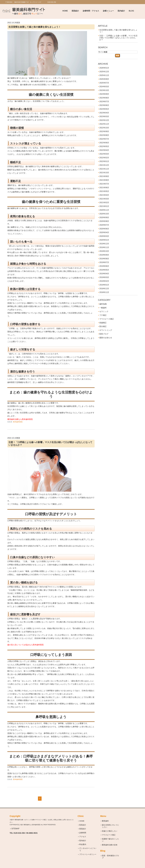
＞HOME (82, 821)
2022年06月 (104, 143)
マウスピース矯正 (107, 319)
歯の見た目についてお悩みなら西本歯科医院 (25, 645)
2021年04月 (104, 195)
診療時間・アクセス (91, 11)
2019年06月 (104, 266)
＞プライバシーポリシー (88, 854)
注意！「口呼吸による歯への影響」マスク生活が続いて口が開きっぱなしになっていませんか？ (118, 38)
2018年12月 (104, 289)
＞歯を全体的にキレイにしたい (111, 826)
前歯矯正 (103, 323)
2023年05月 (104, 109)
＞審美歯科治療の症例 (110, 845)
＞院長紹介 (83, 825)
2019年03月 (104, 277)
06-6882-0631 (32, 833)
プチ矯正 (103, 315)
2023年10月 (104, 90)
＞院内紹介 (83, 841)
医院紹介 (75, 11)
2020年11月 (104, 210)
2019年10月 (104, 251)
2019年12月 (104, 244)
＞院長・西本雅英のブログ (111, 857)
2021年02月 (104, 203)
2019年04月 (104, 274)
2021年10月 (104, 173)
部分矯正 (103, 326)
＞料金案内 (83, 844)
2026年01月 (104, 68)
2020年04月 (104, 232)
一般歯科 (103, 308)
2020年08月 (104, 221)
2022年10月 (104, 128)
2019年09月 (104, 255)
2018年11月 (104, 292)
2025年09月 (104, 79)
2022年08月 (104, 135)
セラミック (104, 311)
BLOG (131, 11)
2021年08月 (104, 180)
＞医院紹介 (83, 829)
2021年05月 (104, 191)
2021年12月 (104, 165)
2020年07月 (104, 225)
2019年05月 (104, 270)
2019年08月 (104, 259)
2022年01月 (104, 161)
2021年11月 (104, 169)
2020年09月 (104, 217)
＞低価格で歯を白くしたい (111, 840)
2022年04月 (104, 150)
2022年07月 (104, 139)
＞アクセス (83, 837)
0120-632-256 (19, 833)
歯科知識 (103, 304)
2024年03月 (104, 87)
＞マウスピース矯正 (109, 835)
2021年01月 (104, 206)
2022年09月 (104, 131)
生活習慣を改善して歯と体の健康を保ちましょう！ (35, 27)
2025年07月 (104, 83)
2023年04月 (104, 113)
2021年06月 (104, 188)
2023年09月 (104, 94)
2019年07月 (104, 262)
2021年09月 (104, 176)
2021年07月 (104, 184)
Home (65, 11)
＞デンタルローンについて (88, 849)
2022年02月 (104, 158)
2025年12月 (104, 72)
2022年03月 (104, 154)
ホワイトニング (106, 330)
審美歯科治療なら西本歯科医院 (20, 419)
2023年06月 (104, 105)
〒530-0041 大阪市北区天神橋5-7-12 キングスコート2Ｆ (23, 2)
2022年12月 (104, 120)
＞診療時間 (83, 833)
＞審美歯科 (105, 821)
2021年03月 (104, 199)
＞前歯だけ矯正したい (110, 831)
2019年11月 (104, 247)
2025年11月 (104, 75)
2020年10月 (104, 214)
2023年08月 (104, 98)
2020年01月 (104, 240)
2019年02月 (104, 281)
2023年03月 (104, 116)
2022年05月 (104, 146)
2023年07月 (104, 102)
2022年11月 (104, 124)
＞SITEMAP (14, 829)
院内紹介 (121, 11)
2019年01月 (104, 285)
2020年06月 (104, 229)
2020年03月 (104, 236)
